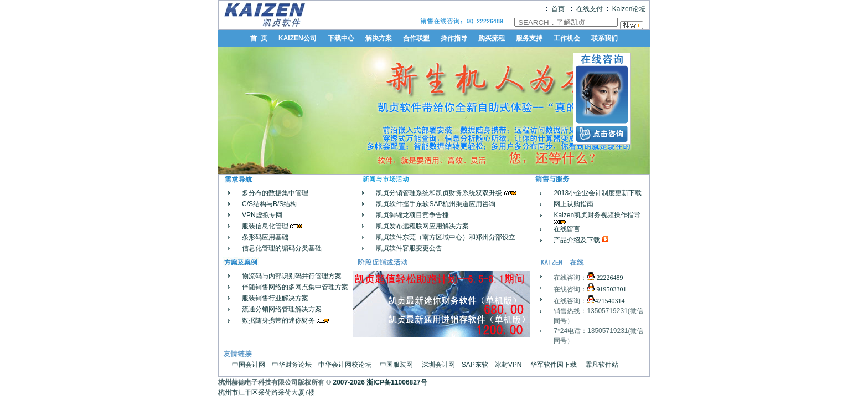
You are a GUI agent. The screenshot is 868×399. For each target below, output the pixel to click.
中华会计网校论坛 (345, 365)
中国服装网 (396, 365)
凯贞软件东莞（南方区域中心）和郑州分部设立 (446, 237)
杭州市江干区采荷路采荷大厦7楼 (271, 392)
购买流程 (492, 38)
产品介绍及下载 (577, 240)
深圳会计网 (438, 365)
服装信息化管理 (265, 226)
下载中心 (341, 38)
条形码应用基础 (265, 237)
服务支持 (529, 38)
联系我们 (604, 38)
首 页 (259, 38)
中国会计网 (249, 365)
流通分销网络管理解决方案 (282, 309)
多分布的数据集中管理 (275, 193)
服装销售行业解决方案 (275, 298)
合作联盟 (416, 38)
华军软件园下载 (554, 365)
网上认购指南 (573, 204)
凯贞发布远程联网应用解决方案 (422, 226)
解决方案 (379, 38)
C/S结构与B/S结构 (269, 204)
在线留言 (567, 229)
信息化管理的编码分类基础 (282, 248)
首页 (558, 9)
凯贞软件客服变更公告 (409, 248)
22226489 (609, 278)
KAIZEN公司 (298, 38)
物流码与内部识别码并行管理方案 (292, 276)
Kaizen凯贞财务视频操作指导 (597, 215)
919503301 (610, 289)
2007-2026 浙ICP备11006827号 (380, 382)
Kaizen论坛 (629, 9)
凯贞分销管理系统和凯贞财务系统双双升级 (440, 193)
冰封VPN (508, 365)
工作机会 (567, 38)
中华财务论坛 (292, 365)
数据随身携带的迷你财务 (278, 320)
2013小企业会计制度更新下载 (598, 193)
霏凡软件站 (602, 365)
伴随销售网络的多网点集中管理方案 (295, 287)
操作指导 (454, 38)
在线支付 (590, 9)
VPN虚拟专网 (262, 215)
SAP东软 (475, 365)
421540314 (609, 301)
